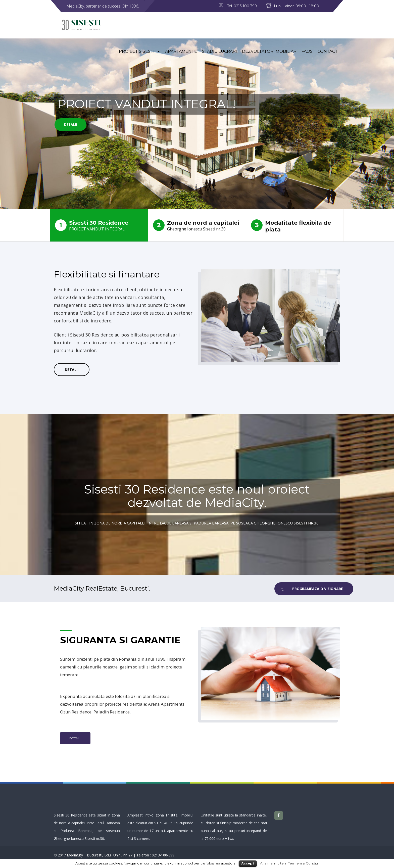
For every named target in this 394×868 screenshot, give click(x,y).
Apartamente (181, 52)
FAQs (307, 52)
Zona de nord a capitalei (197, 226)
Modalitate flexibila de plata (291, 226)
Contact (328, 52)
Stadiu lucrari (219, 52)
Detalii (72, 125)
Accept (248, 863)
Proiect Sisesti (139, 52)
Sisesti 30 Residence (99, 226)
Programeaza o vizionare (309, 589)
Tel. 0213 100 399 (242, 6)
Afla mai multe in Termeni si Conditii (289, 863)
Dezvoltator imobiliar (269, 52)
